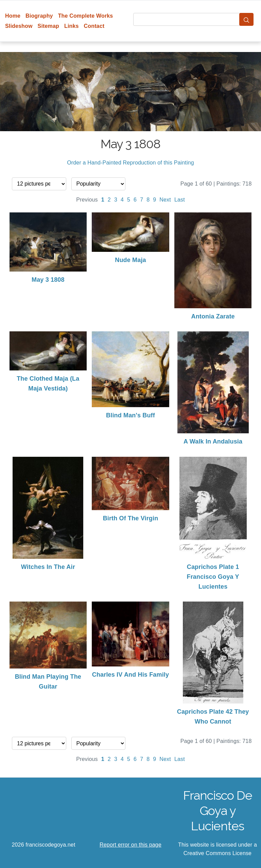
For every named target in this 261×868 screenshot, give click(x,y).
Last (180, 200)
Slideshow (19, 26)
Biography (39, 16)
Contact (94, 26)
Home (13, 16)
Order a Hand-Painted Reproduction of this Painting (130, 163)
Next (165, 200)
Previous (87, 200)
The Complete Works (86, 16)
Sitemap (48, 26)
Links (72, 26)
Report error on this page (130, 845)
